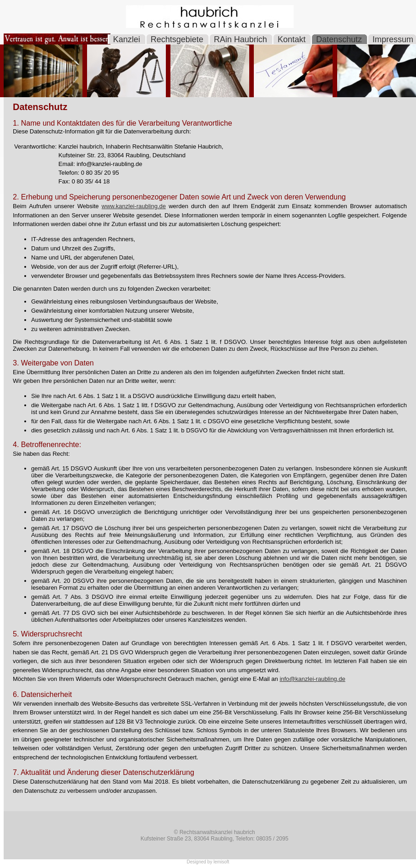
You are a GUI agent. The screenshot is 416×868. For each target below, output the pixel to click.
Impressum (393, 39)
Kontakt (293, 39)
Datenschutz (340, 39)
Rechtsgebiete (178, 39)
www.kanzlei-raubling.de (134, 206)
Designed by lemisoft (208, 862)
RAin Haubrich (242, 39)
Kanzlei (128, 39)
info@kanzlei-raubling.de (312, 679)
